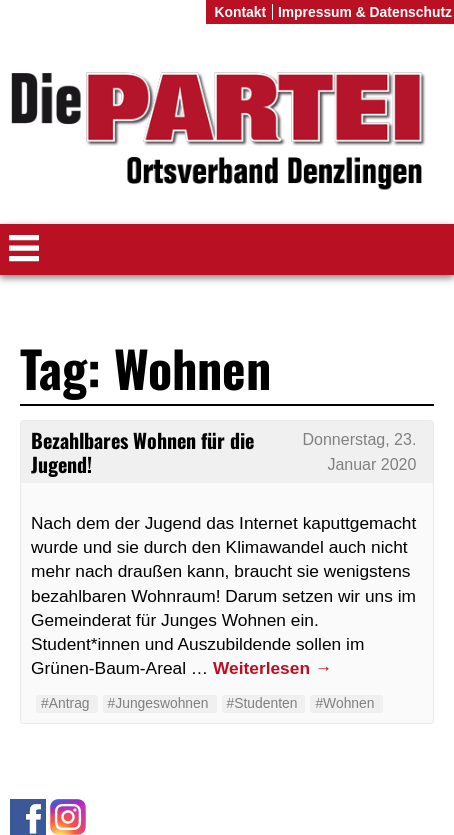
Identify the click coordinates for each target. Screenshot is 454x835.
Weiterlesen (272, 668)
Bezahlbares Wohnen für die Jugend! (142, 452)
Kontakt (240, 12)
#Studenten (262, 703)
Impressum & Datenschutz (365, 12)
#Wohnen (344, 703)
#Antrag (65, 703)
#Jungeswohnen (158, 703)
